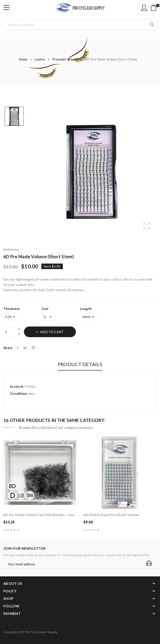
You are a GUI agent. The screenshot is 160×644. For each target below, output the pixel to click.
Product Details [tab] (80, 364)
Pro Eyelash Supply (44, 632)
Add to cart (52, 332)
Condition (19, 393)
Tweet (25, 348)
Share (18, 348)
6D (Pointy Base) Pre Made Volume (111, 515)
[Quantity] (10, 332)
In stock (17, 386)
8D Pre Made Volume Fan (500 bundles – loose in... (40, 515)
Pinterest (34, 348)
